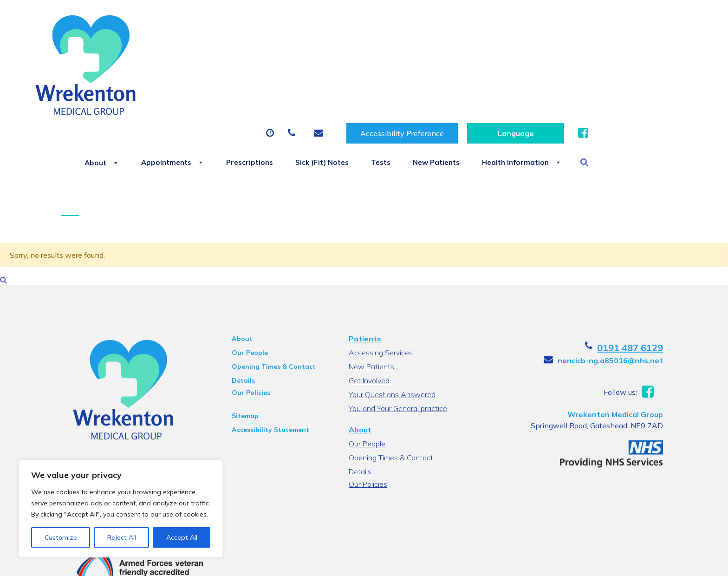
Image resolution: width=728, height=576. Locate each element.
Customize (61, 537)
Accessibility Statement (269, 371)
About (172, 66)
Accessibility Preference (514, 24)
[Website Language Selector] (628, 24)
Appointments (250, 66)
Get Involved (369, 321)
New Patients (549, 66)
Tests (485, 66)
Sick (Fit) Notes (418, 66)
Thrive (658, 562)
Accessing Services (381, 294)
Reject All (122, 537)
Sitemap (243, 357)
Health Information (644, 66)
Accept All (182, 537)
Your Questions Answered (392, 335)
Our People (248, 294)
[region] (121, 509)
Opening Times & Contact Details (272, 309)
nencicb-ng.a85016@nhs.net (614, 301)
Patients (365, 280)
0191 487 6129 (634, 289)
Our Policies (249, 334)
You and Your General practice (398, 349)
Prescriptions (336, 66)
